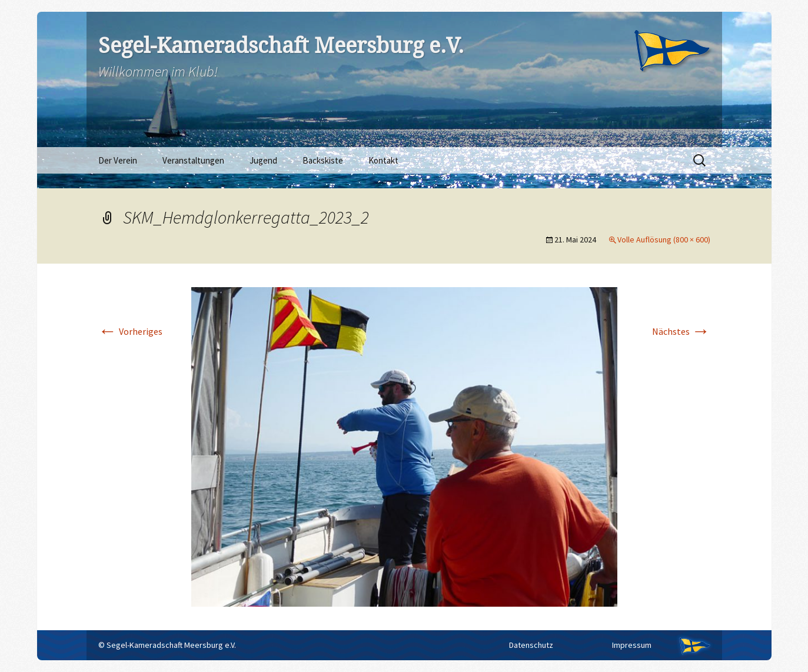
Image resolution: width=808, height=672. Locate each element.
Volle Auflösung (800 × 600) (664, 239)
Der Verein (118, 160)
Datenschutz (531, 645)
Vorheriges (130, 331)
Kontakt (383, 160)
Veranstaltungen (193, 160)
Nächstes (681, 331)
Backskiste (323, 160)
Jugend (263, 160)
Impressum (632, 645)
